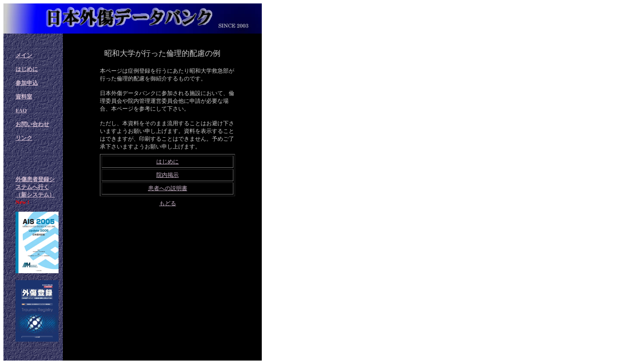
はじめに (27, 69)
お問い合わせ (32, 124)
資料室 (24, 97)
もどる (168, 203)
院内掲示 (167, 175)
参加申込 (27, 83)
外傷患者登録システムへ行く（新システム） (35, 187)
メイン (24, 55)
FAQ (21, 110)
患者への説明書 (168, 188)
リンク (24, 138)
